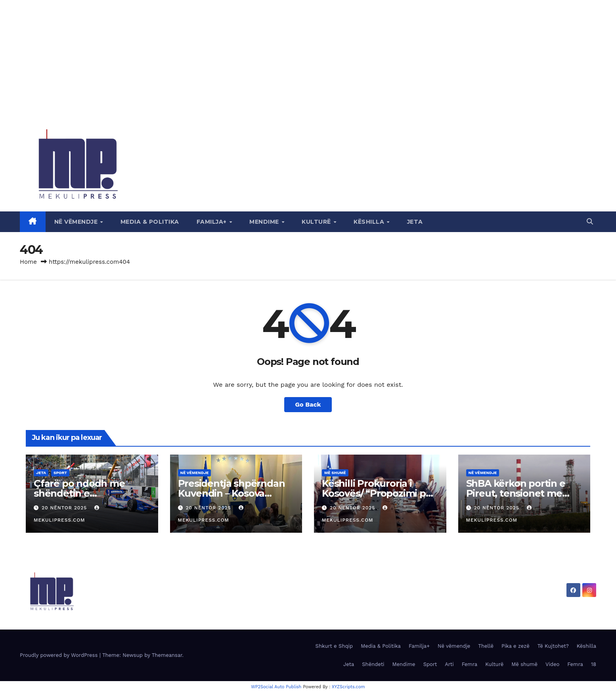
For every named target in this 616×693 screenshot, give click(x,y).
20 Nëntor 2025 (65, 508)
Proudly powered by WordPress (60, 655)
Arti (449, 664)
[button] (590, 222)
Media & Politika (150, 222)
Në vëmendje (77, 222)
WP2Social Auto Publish (276, 687)
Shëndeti (373, 664)
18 (594, 664)
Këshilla (370, 222)
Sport (60, 473)
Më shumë (335, 473)
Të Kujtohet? (553, 646)
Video (552, 664)
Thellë (486, 646)
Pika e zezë (516, 646)
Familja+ (213, 222)
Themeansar (167, 655)
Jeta (415, 222)
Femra (470, 664)
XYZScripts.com (348, 687)
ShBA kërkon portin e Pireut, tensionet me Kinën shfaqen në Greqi (521, 493)
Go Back (308, 404)
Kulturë (317, 222)
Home (28, 262)
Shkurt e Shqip (334, 646)
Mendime (265, 222)
